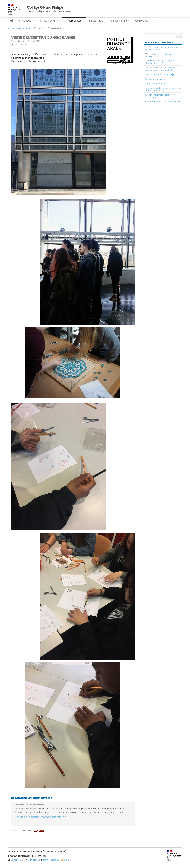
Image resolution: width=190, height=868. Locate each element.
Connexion (21, 817)
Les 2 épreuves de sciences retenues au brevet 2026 (163, 48)
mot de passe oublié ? (53, 817)
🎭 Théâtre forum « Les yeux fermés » (159, 55)
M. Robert (22, 45)
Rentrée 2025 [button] (143, 21)
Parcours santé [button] (120, 21)
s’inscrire (34, 817)
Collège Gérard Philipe (45, 7)
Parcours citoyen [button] (74, 21)
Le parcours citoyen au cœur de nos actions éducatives (163, 89)
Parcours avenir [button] (49, 21)
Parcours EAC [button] (97, 21)
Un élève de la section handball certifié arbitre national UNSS (161, 69)
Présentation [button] (27, 21)
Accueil (11, 28)
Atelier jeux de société (156, 79)
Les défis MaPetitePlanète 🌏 (159, 74)
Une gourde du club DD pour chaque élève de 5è (159, 62)
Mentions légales (50, 860)
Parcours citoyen (24, 28)
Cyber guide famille (155, 83)
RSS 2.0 (66, 860)
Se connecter (16, 860)
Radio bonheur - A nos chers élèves (163, 102)
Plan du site (32, 860)
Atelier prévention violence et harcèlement (160, 96)
